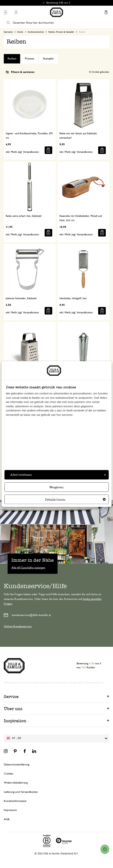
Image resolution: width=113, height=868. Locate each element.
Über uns (13, 709)
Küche (20, 32)
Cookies (9, 774)
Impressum (10, 810)
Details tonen (75, 500)
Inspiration (15, 721)
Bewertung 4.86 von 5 (58, 3)
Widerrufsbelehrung (16, 783)
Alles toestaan (58, 475)
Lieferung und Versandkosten (21, 792)
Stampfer (48, 59)
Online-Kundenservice (18, 626)
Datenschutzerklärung (17, 765)
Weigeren (56, 487)
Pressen (30, 59)
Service (11, 697)
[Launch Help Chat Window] (105, 849)
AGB (7, 819)
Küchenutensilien (36, 32)
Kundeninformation (15, 801)
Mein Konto (16, 12)
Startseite (8, 32)
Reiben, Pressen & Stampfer (61, 32)
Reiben (12, 59)
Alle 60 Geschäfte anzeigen (28, 568)
